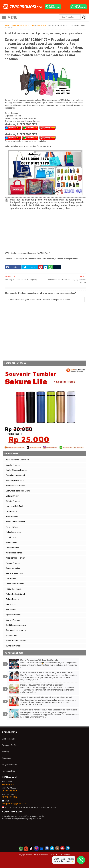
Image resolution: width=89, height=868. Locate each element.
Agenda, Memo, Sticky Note (18, 460)
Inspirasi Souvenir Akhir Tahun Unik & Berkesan (42, 685)
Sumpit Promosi (13, 620)
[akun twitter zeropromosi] (52, 848)
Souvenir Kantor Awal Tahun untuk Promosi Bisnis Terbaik (46, 697)
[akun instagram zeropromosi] (57, 848)
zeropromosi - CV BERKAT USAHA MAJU (55, 855)
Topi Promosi (12, 635)
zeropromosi (8, 784)
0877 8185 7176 (10, 797)
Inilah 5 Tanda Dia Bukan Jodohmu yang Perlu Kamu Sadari (47, 672)
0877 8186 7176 (10, 791)
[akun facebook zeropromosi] (47, 848)
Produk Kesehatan (14, 589)
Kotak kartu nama (13, 532)
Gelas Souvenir (12, 496)
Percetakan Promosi (15, 573)
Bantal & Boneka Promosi (17, 470)
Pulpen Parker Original (15, 594)
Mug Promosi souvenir (15, 558)
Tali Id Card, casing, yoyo (16, 625)
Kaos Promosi (12, 517)
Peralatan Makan (13, 568)
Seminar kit (11, 604)
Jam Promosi (12, 511)
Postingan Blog (9, 771)
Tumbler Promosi (13, 646)
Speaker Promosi (13, 615)
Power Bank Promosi (15, 584)
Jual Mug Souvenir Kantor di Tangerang (21, 280)
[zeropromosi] (23, 7)
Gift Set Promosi (13, 501)
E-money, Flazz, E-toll (15, 481)
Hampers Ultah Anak (15, 506)
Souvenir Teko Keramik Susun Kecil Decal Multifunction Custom (49, 710)
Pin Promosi (11, 579)
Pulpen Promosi (13, 599)
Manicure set (11, 542)
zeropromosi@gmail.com (14, 804)
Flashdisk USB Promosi (16, 486)
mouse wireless (13, 548)
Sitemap (6, 752)
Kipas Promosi (12, 527)
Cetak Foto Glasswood (15, 475)
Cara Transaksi (9, 739)
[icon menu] (4, 17)
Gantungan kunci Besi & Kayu (18, 491)
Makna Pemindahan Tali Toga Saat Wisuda (39, 660)
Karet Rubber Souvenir (15, 522)
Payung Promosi (13, 563)
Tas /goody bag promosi (16, 630)
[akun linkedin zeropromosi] (68, 848)
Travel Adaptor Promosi (16, 641)
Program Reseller (10, 765)
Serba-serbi (11, 610)
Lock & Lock (11, 537)
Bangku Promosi (13, 465)
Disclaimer (7, 758)
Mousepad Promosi (14, 553)
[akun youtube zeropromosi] (62, 848)
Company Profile (9, 745)
